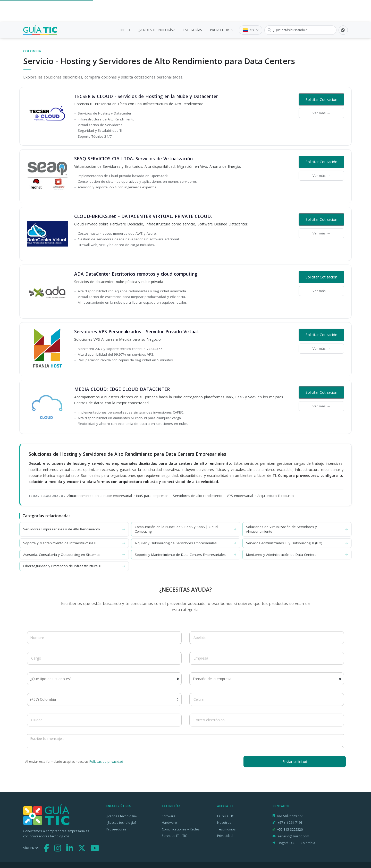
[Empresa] (267, 658)
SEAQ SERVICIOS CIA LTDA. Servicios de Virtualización (133, 159)
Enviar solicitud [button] (295, 762)
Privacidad (225, 836)
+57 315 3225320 (290, 830)
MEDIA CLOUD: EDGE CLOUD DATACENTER (122, 389)
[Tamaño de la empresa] (267, 679)
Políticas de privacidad (106, 762)
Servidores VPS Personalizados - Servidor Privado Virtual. (136, 331)
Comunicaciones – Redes (181, 829)
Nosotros (224, 823)
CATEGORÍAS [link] (192, 30)
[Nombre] (104, 638)
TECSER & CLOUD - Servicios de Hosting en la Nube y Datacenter (146, 96)
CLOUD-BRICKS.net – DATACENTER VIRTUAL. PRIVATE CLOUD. (143, 216)
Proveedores (116, 829)
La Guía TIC (226, 816)
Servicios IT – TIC (174, 836)
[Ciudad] (104, 720)
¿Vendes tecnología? (122, 816)
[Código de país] (104, 699)
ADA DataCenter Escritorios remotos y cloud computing (136, 274)
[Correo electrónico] (267, 720)
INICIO (125, 30)
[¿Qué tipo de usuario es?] (104, 679)
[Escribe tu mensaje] (185, 741)
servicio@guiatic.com (293, 836)
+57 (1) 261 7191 (290, 823)
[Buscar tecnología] (300, 30)
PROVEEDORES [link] (221, 30)
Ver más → (321, 113)
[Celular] (267, 699)
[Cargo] (104, 658)
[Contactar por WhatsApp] (343, 30)
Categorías (171, 806)
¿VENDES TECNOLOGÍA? (156, 30)
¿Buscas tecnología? (121, 823)
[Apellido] (267, 638)
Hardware (169, 823)
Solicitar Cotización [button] (321, 99)
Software (169, 816)
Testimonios (226, 829)
